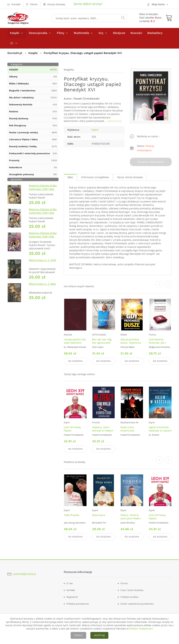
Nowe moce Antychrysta (127, 429)
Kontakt (71, 590)
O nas (70, 583)
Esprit (95, 130)
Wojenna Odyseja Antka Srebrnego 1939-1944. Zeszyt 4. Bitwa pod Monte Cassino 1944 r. (43, 215)
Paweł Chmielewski (86, 99)
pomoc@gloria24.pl (25, 574)
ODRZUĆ (78, 635)
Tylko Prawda (71, 515)
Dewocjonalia (38, 33)
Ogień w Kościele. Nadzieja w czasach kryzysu (160, 431)
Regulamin (72, 597)
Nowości (136, 33)
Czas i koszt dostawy (132, 590)
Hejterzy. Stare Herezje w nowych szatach (103, 431)
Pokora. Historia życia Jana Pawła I (131, 517)
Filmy (60, 33)
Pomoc (124, 583)
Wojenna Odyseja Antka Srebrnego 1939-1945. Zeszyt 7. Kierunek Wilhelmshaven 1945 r (43, 238)
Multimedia (81, 33)
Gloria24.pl (15, 53)
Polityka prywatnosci (78, 604)
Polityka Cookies (129, 597)
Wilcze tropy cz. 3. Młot (42, 284)
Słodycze (119, 33)
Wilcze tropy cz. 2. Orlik (42, 260)
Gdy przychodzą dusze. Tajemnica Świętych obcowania (131, 344)
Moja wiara (99, 515)
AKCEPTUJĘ (99, 635)
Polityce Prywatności (141, 629)
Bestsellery (155, 33)
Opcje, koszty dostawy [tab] (130, 177)
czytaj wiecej (114, 121)
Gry (101, 33)
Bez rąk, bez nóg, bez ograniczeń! (102, 341)
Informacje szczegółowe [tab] (95, 177)
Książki (15, 33)
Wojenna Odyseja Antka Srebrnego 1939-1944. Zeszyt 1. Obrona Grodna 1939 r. (43, 191)
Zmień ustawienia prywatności (137, 604)
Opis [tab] (70, 177)
